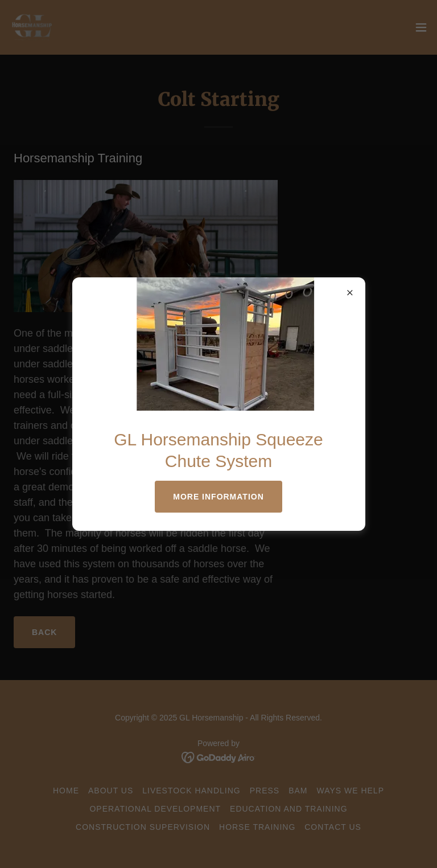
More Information (218, 497)
